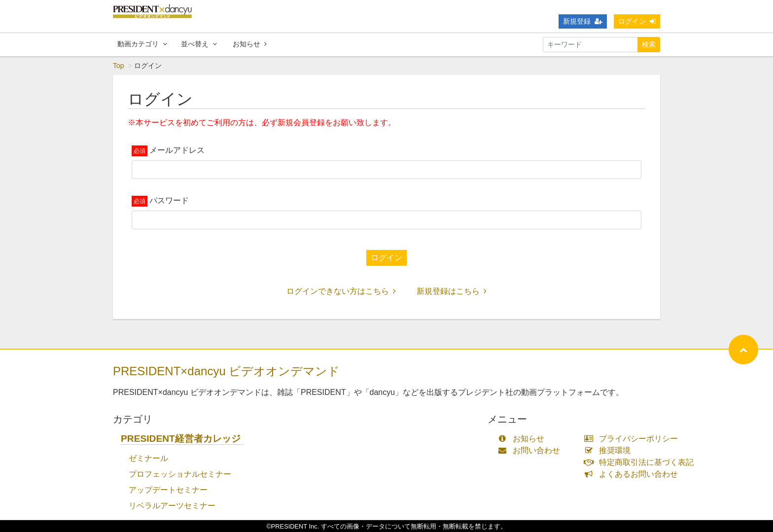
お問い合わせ (531, 450)
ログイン (637, 21)
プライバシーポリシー (633, 439)
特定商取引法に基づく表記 (641, 462)
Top (119, 66)
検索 (649, 44)
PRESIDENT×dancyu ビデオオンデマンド (226, 371)
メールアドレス (177, 150)
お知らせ (250, 44)
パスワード (169, 200)
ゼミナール (148, 458)
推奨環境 (610, 450)
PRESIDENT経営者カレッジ (181, 439)
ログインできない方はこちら (341, 291)
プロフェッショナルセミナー (180, 474)
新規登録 (583, 21)
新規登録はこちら (452, 291)
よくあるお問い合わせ (633, 474)
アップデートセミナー (168, 490)
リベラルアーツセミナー (172, 506)
